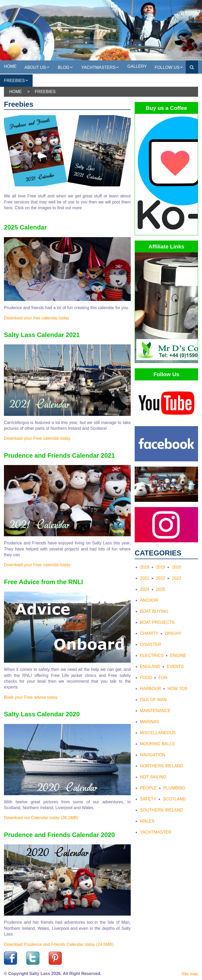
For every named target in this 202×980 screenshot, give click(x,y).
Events (175, 667)
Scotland (174, 799)
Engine (178, 655)
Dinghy (173, 633)
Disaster (150, 644)
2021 (145, 578)
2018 (145, 567)
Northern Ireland (161, 766)
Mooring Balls (157, 744)
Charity (149, 633)
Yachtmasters (100, 67)
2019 (161, 567)
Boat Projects (157, 622)
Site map (190, 974)
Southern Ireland (161, 810)
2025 (161, 589)
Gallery (137, 66)
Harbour (150, 689)
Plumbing (174, 788)
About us (37, 67)
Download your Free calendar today (37, 438)
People (148, 788)
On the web (50, 80)
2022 (161, 578)
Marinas (150, 722)
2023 (176, 578)
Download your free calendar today (37, 318)
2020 (176, 567)
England (150, 667)
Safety (148, 799)
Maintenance (155, 711)
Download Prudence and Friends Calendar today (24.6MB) (59, 944)
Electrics (152, 655)
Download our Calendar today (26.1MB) (41, 818)
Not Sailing (153, 777)
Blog (66, 67)
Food (146, 678)
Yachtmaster (156, 832)
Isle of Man (153, 700)
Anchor (149, 600)
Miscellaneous (158, 733)
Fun (163, 678)
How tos (178, 689)
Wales (147, 821)
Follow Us (169, 67)
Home (10, 66)
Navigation (153, 755)
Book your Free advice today (31, 697)
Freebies (16, 80)
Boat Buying (154, 611)
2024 (145, 589)
